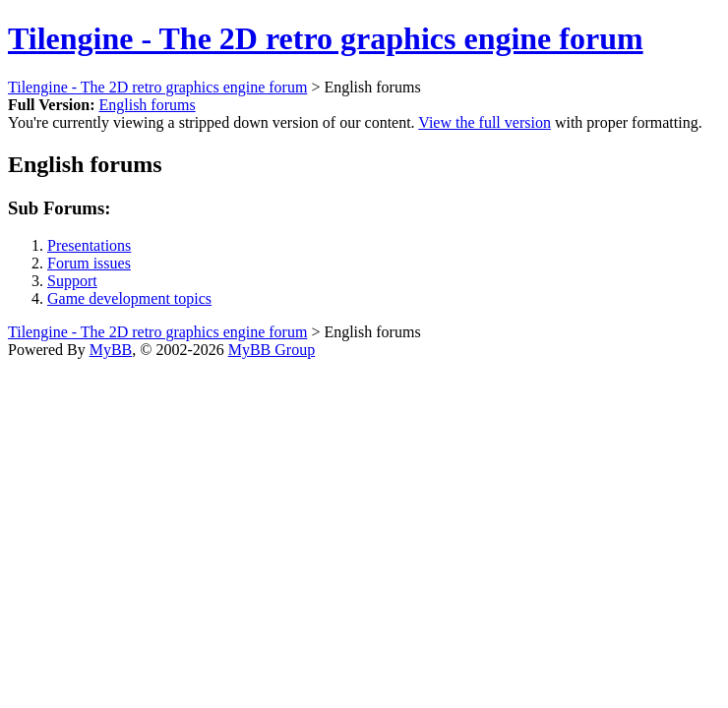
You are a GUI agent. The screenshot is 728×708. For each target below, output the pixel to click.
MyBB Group (272, 350)
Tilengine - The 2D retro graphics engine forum (326, 38)
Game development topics (129, 298)
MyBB (111, 350)
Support (72, 281)
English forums (147, 105)
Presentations (89, 245)
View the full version (485, 122)
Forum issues (89, 263)
